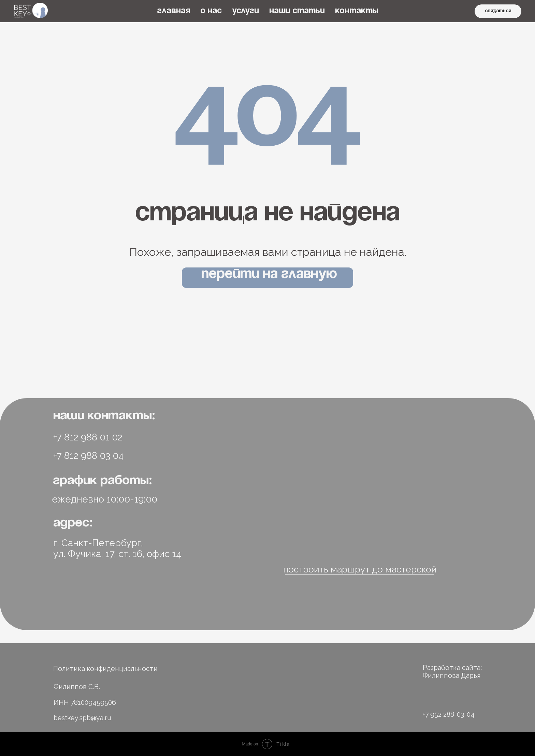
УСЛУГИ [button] (245, 11)
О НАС (211, 11)
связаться (498, 11)
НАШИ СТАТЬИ (297, 11)
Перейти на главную (269, 274)
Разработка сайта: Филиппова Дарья (452, 672)
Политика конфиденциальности (105, 669)
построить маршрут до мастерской (360, 569)
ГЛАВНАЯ (173, 11)
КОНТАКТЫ (357, 11)
